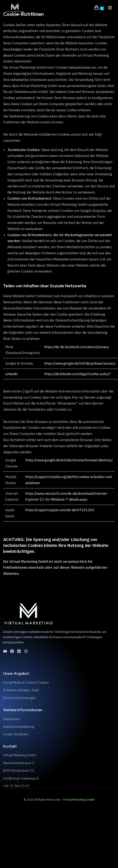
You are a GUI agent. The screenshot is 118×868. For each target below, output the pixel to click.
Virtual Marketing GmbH (79, 800)
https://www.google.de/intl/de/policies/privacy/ (80, 363)
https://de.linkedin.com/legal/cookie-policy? (77, 374)
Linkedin (11, 374)
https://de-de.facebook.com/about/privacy (76, 347)
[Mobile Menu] (109, 8)
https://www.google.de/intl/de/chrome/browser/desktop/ (69, 460)
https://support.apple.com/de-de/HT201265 (60, 510)
